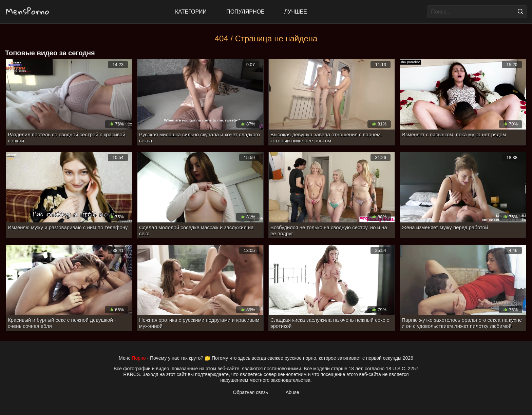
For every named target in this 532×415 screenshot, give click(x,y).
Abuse (292, 392)
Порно (139, 358)
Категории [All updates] (191, 12)
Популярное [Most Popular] (245, 12)
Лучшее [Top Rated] (296, 12)
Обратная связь (251, 392)
